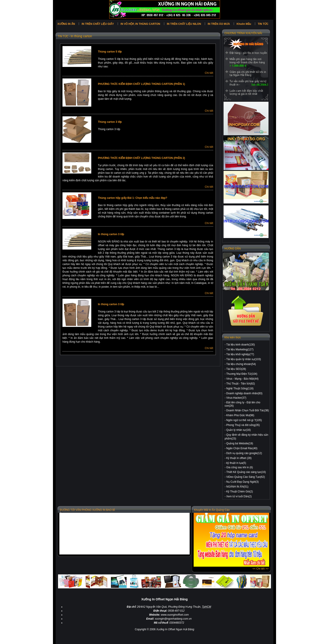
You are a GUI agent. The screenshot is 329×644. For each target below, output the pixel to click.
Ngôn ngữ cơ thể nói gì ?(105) (244, 420)
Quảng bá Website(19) (240, 443)
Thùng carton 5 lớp (110, 52)
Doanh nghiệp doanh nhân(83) (244, 393)
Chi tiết (209, 73)
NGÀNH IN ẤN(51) (237, 487)
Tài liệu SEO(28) (236, 369)
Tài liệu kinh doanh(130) (240, 345)
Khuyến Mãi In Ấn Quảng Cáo (212, 510)
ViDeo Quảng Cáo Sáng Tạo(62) (245, 477)
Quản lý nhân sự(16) (238, 430)
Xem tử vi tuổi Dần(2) (239, 496)
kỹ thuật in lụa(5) (236, 463)
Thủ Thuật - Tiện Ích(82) (241, 384)
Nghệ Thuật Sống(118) (240, 388)
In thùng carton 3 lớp (111, 234)
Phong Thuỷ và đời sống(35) (243, 425)
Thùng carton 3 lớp (110, 122)
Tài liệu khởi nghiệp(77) (240, 354)
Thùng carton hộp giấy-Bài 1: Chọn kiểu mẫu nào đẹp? (133, 198)
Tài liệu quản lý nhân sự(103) (244, 359)
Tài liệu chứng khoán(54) (241, 364)
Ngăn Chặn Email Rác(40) (242, 448)
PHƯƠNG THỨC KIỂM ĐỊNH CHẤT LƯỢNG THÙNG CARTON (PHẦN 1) (141, 84)
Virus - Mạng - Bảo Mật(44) (242, 379)
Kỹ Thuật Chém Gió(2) (239, 492)
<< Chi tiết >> (261, 569)
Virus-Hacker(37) (236, 398)
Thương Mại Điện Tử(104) (242, 374)
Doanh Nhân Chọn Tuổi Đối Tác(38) (247, 410)
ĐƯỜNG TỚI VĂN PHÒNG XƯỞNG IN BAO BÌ (87, 510)
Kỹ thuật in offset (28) (239, 458)
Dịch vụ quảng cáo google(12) (244, 453)
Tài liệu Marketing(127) (240, 349)
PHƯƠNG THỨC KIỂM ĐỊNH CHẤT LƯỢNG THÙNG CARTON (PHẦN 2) (141, 158)
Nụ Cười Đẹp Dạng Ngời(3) (242, 482)
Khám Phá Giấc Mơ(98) (240, 415)
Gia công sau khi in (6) (239, 467)
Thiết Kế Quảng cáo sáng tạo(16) (246, 472)
